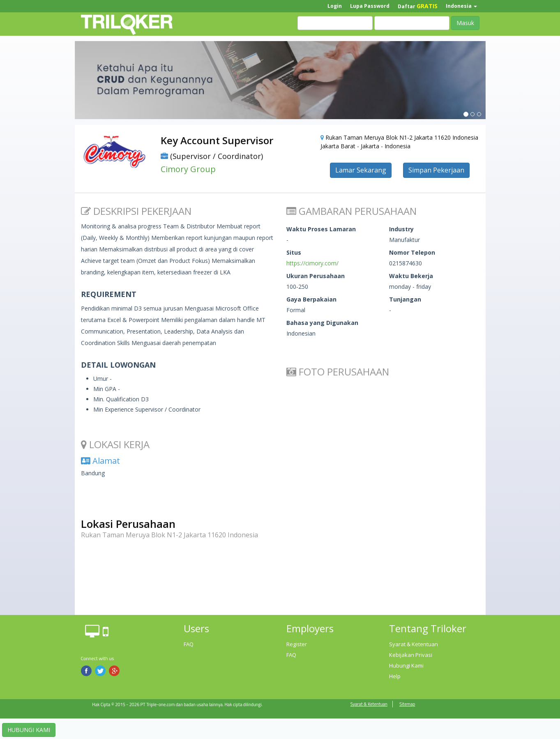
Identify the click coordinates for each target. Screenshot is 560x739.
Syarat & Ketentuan (414, 644)
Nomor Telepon (412, 252)
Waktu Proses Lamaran (321, 229)
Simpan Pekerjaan (436, 170)
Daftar (418, 6)
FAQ (189, 644)
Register (297, 644)
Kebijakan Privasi (411, 655)
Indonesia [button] (461, 6)
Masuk (465, 23)
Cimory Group (188, 169)
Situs (294, 252)
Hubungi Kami (406, 665)
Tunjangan (405, 299)
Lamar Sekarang (361, 170)
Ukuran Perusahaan (316, 276)
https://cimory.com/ (312, 263)
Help (395, 676)
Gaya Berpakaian (311, 299)
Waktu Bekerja (411, 276)
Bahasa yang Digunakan (322, 323)
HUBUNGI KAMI (29, 730)
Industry (401, 229)
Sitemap (407, 704)
